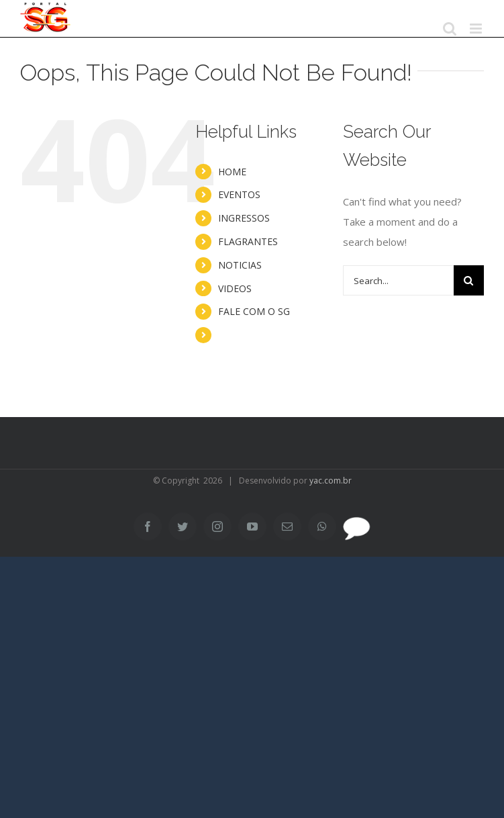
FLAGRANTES (248, 241)
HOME (232, 172)
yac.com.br (331, 481)
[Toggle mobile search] (450, 29)
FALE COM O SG (254, 311)
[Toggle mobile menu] (477, 29)
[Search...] (398, 280)
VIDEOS (235, 288)
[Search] (469, 280)
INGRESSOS (244, 218)
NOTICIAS (240, 265)
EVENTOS (239, 194)
